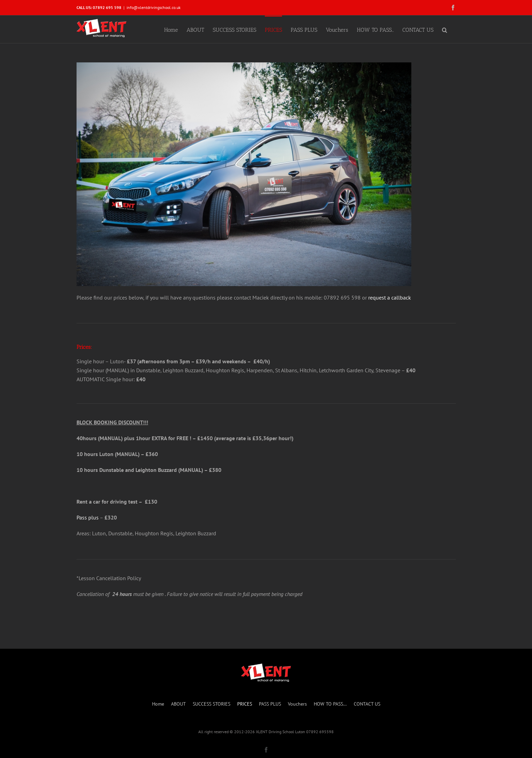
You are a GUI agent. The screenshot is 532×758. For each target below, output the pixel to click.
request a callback (390, 297)
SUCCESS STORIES (212, 704)
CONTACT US (367, 704)
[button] (445, 29)
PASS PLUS (270, 704)
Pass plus (88, 517)
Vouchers (297, 704)
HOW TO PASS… (330, 704)
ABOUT (178, 704)
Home (158, 704)
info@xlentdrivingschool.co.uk (154, 7)
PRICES (245, 704)
